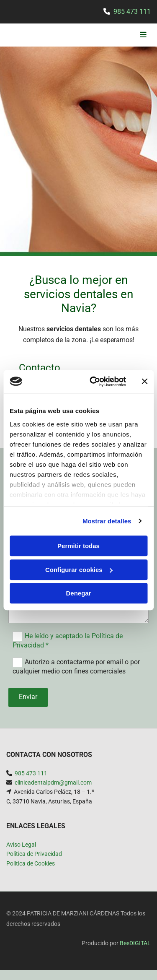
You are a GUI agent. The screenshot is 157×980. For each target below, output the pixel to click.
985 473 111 (132, 12)
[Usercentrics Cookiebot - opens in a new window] (94, 382)
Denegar (78, 593)
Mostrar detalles (107, 521)
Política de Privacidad (34, 854)
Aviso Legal (21, 845)
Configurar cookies (79, 570)
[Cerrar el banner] (144, 382)
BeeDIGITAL (135, 943)
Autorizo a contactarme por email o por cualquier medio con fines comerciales (76, 667)
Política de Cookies (31, 863)
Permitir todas (78, 546)
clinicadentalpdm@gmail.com (53, 782)
